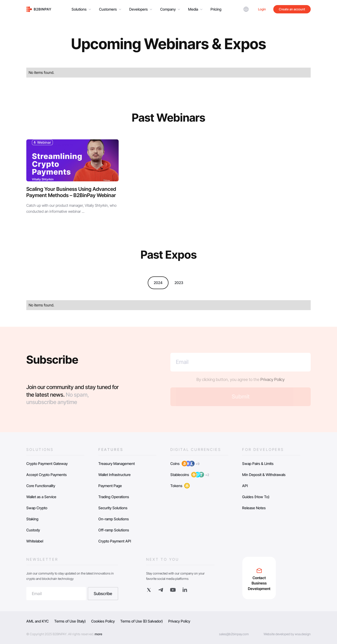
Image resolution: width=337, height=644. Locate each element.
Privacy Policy (272, 379)
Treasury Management (117, 464)
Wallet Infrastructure (114, 475)
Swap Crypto (37, 508)
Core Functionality (41, 486)
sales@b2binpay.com (234, 634)
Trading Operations (114, 497)
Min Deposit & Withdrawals (264, 475)
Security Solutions (113, 508)
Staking (32, 519)
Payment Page (110, 486)
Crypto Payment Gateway (47, 464)
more (98, 634)
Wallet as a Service (41, 497)
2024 (158, 283)
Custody (33, 530)
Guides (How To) (256, 497)
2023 (179, 283)
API (245, 486)
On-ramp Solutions (114, 519)
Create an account (292, 9)
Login (262, 9)
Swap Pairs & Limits (258, 464)
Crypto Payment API (115, 541)
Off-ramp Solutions (114, 530)
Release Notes (254, 508)
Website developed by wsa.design (287, 634)
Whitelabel (35, 541)
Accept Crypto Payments (47, 475)
